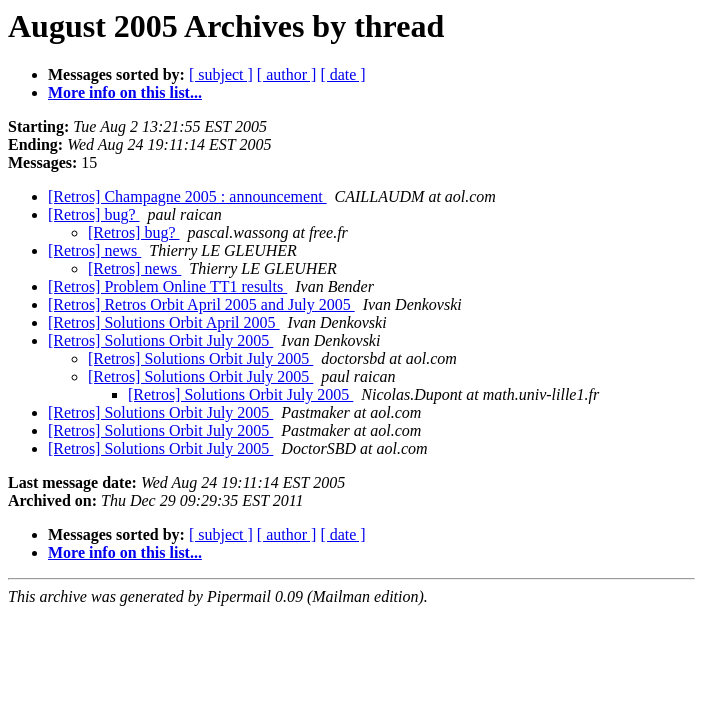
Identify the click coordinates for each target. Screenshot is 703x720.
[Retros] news (94, 250)
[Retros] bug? (94, 214)
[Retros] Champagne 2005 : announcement (187, 196)
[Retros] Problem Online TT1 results (167, 286)
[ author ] (287, 74)
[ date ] (342, 74)
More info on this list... (125, 92)
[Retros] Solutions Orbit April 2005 (164, 322)
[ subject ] (221, 74)
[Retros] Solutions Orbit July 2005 (160, 340)
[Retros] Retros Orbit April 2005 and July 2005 (201, 304)
